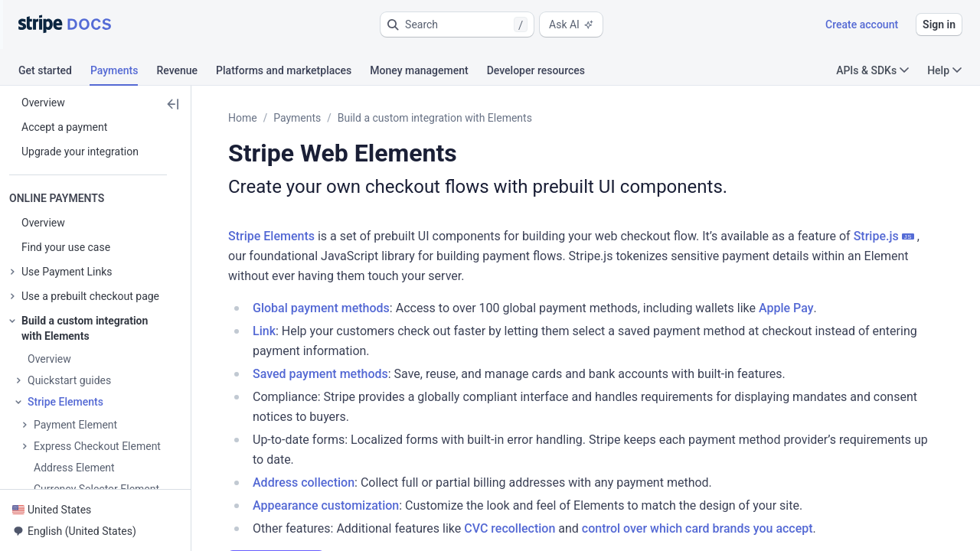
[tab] (54, 73)
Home (243, 118)
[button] (457, 24)
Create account (862, 24)
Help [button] (944, 70)
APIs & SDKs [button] (872, 70)
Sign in (939, 24)
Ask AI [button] (571, 24)
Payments (297, 118)
